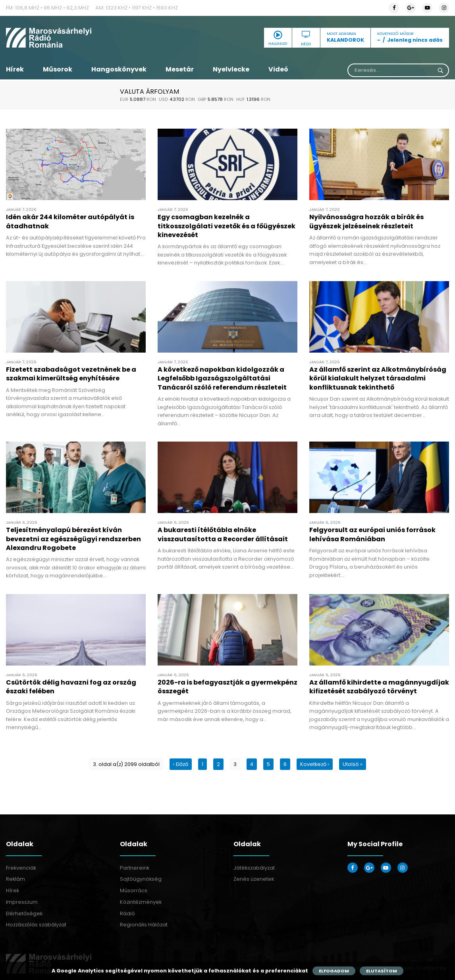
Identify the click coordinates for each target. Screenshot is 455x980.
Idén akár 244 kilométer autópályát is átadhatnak (70, 221)
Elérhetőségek (24, 913)
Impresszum (22, 902)
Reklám (15, 879)
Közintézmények (141, 902)
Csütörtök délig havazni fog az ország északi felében (71, 687)
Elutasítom (382, 971)
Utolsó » (353, 764)
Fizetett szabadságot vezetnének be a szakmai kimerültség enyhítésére (71, 374)
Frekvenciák (21, 868)
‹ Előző (181, 764)
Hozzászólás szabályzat (36, 925)
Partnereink (135, 868)
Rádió (127, 913)
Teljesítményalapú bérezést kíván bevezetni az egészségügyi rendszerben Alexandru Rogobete (73, 539)
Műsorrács (134, 890)
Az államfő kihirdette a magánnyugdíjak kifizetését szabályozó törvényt (379, 687)
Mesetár (180, 69)
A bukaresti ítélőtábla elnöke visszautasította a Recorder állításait (223, 534)
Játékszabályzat (254, 868)
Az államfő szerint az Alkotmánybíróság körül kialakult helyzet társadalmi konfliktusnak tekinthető (378, 378)
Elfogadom (334, 971)
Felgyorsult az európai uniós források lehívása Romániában (372, 534)
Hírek (15, 69)
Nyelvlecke (231, 69)
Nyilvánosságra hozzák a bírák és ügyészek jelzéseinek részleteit (366, 221)
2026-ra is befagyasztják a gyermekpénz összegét (227, 687)
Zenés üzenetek (254, 879)
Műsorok (58, 69)
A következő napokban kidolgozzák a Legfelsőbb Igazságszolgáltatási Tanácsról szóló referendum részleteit (222, 378)
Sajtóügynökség (141, 879)
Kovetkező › (315, 764)
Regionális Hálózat (144, 925)
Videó (278, 69)
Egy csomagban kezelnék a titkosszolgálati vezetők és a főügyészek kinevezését (227, 226)
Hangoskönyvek (119, 69)
